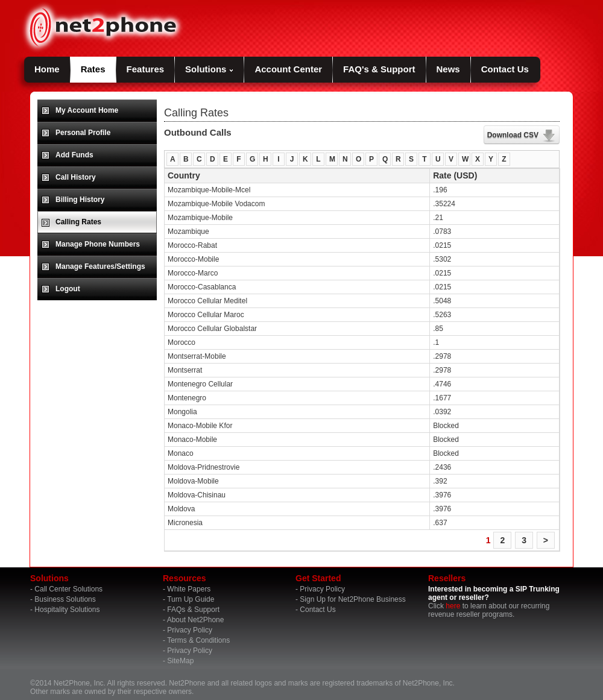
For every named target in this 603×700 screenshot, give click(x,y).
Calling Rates (78, 222)
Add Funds (74, 155)
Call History (76, 177)
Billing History (80, 200)
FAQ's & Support (379, 69)
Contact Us (505, 69)
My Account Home (87, 110)
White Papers (189, 589)
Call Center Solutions (68, 589)
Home (47, 69)
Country (184, 175)
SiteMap (180, 661)
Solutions (209, 69)
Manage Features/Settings (100, 266)
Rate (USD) (455, 175)
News (448, 69)
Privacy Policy (190, 630)
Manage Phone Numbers (98, 244)
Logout (68, 289)
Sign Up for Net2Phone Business (352, 599)
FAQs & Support (193, 610)
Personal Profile (83, 133)
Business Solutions (65, 599)
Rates (93, 69)
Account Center (288, 69)
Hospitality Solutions (67, 610)
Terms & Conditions (198, 640)
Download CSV (513, 135)
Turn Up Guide (191, 599)
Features (146, 69)
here (453, 606)
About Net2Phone (196, 620)
